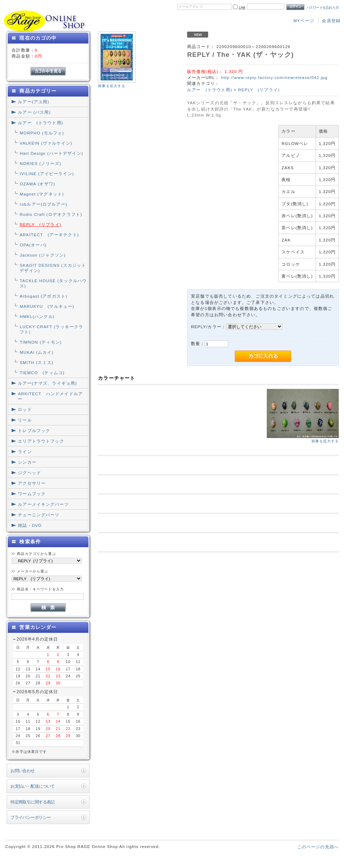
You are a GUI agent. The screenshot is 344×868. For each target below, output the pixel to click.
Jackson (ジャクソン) (43, 255)
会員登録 (331, 21)
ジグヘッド (29, 473)
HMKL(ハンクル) (37, 316)
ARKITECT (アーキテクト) (49, 235)
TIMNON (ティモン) (41, 342)
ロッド (25, 409)
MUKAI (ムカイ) (37, 352)
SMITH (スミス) (37, 362)
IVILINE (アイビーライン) (47, 174)
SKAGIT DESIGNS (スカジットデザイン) (53, 268)
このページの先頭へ (318, 847)
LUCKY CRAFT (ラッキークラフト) (51, 329)
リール (25, 420)
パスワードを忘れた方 (323, 8)
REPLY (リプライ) (41, 224)
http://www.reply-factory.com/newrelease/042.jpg (274, 77)
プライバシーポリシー (31, 817)
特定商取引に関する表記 (33, 802)
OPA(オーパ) (33, 245)
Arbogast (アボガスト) (44, 296)
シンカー (27, 462)
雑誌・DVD (30, 525)
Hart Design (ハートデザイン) (51, 153)
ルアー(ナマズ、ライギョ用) (47, 383)
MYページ (304, 21)
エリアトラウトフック (41, 441)
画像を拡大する (112, 86)
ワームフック (32, 494)
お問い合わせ (23, 771)
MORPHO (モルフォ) (42, 133)
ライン (25, 452)
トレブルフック (34, 430)
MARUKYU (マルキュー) (47, 306)
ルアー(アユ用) (34, 102)
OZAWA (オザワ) (37, 184)
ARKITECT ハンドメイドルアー (50, 396)
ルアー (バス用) (34, 112)
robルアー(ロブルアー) (44, 204)
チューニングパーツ (39, 515)
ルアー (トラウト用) (40, 123)
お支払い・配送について (33, 786)
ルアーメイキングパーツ (43, 504)
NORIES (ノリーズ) (40, 163)
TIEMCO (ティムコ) (42, 373)
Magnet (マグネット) (42, 194)
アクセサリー (32, 483)
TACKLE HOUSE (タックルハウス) (53, 283)
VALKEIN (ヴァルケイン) (46, 143)
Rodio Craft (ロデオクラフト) (51, 214)
